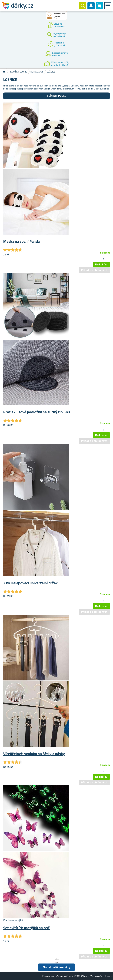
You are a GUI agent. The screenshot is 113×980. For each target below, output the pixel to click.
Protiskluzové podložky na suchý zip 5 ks (37, 412)
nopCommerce (60, 976)
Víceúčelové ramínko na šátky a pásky (34, 754)
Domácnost (37, 72)
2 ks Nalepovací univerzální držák (30, 583)
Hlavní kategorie (18, 72)
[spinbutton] (103, 259)
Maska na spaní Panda (21, 241)
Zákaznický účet (91, 8)
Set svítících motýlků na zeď (26, 928)
